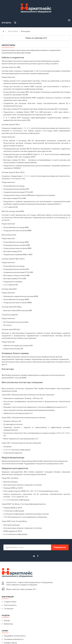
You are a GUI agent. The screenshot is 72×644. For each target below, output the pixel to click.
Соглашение (9, 609)
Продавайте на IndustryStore (15, 636)
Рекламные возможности (14, 639)
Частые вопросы (10, 605)
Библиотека (8, 624)
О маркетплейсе (10, 602)
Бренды (7, 620)
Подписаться (60, 547)
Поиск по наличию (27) (36, 38)
